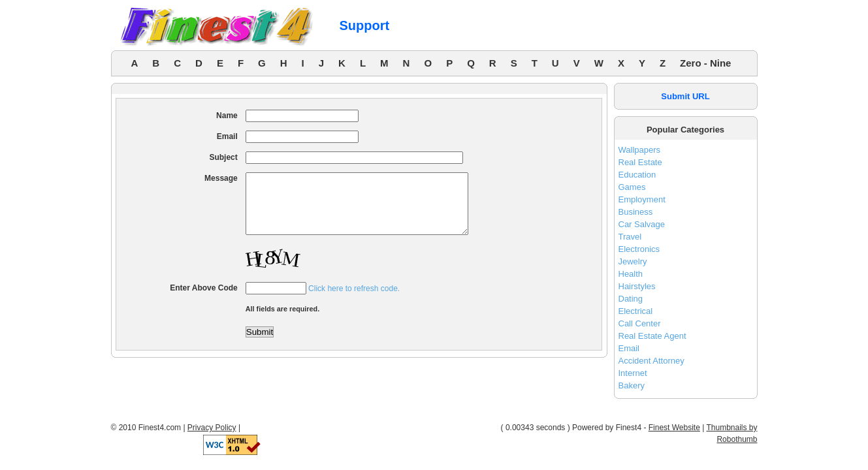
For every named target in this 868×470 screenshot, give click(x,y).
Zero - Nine (705, 63)
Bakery (632, 385)
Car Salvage (642, 224)
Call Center (640, 323)
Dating (631, 299)
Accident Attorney (651, 361)
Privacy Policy (212, 428)
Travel (630, 237)
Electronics (639, 249)
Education (637, 175)
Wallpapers (640, 150)
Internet (633, 373)
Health (631, 274)
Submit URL (685, 96)
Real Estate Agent (652, 336)
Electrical (636, 311)
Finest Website (674, 428)
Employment (642, 199)
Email (629, 348)
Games (632, 187)
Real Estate (640, 162)
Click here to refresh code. (354, 300)
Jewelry (633, 261)
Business (636, 212)
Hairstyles (637, 286)
